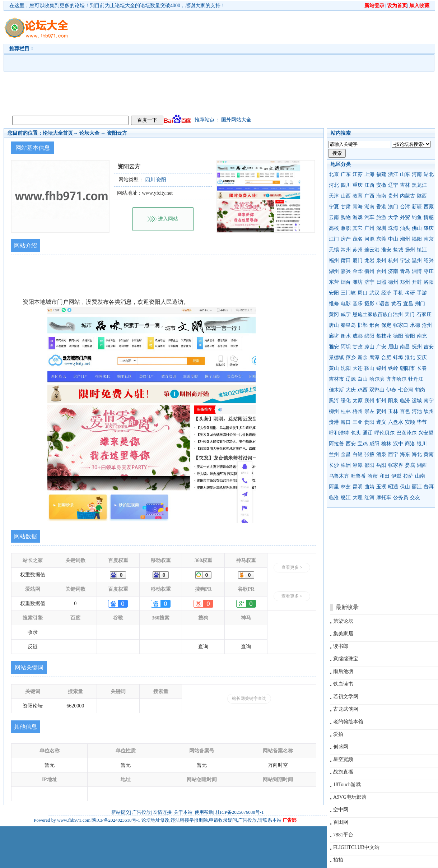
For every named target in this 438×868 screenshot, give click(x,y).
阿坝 (346, 347)
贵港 (334, 422)
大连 (358, 368)
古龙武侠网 (346, 709)
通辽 (368, 433)
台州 (381, 271)
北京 (334, 174)
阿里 (334, 487)
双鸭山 (377, 390)
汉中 (398, 444)
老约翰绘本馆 (348, 722)
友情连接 (162, 812)
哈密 (373, 476)
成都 (358, 336)
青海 (358, 207)
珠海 (393, 228)
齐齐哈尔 (396, 379)
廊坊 (334, 336)
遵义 (381, 422)
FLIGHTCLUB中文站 (356, 847)
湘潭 (358, 465)
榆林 (386, 444)
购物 (346, 217)
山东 (405, 174)
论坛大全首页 (58, 133)
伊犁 (396, 476)
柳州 (334, 411)
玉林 (393, 411)
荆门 (420, 304)
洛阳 (429, 282)
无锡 (334, 250)
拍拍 (338, 860)
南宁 (429, 401)
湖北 (429, 174)
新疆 (417, 207)
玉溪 (381, 487)
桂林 (346, 411)
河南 (417, 174)
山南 (420, 476)
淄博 (417, 271)
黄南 (429, 454)
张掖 (369, 454)
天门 (410, 314)
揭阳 (417, 239)
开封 (417, 282)
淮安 (386, 250)
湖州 (334, 271)
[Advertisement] (227, 61)
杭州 (393, 261)
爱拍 (338, 734)
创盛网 (341, 747)
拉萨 (408, 476)
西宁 (393, 454)
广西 (369, 196)
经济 (386, 293)
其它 (358, 228)
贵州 (393, 196)
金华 (358, 271)
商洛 (410, 444)
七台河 (406, 390)
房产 (346, 239)
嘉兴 (346, 271)
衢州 (369, 271)
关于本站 (183, 812)
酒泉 (381, 454)
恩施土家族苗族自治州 (378, 314)
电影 (346, 304)
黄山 (334, 368)
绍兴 (429, 261)
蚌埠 (398, 358)
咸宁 (346, 314)
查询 (203, 647)
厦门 (358, 261)
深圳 (381, 228)
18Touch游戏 (347, 785)
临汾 (405, 401)
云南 (334, 217)
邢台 (374, 325)
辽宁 (393, 185)
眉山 (393, 347)
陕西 (422, 196)
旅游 (381, 217)
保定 (386, 325)
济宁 (369, 282)
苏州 (358, 250)
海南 (381, 196)
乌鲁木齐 (339, 476)
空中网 (341, 810)
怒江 (346, 498)
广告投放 (141, 812)
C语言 (383, 304)
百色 (405, 411)
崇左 (369, 411)
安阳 (334, 293)
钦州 (429, 411)
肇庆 (429, 228)
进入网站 (168, 219)
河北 (334, 185)
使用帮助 (204, 812)
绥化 (346, 401)
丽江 (417, 487)
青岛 (405, 271)
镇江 (422, 250)
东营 (334, 282)
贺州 (381, 411)
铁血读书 (343, 684)
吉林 (405, 185)
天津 (334, 196)
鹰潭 (374, 358)
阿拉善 (336, 444)
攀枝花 (384, 336)
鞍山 (369, 368)
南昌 (405, 347)
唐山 (334, 325)
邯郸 (363, 325)
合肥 (386, 358)
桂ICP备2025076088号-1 (240, 812)
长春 (422, 368)
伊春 (391, 390)
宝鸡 (363, 444)
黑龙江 (419, 185)
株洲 (346, 465)
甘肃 (346, 207)
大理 (358, 498)
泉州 (381, 261)
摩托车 (384, 498)
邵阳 (369, 465)
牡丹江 (416, 379)
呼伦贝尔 (385, 433)
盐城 (398, 250)
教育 (358, 196)
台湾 (405, 207)
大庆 (351, 390)
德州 (393, 282)
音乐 (358, 304)
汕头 (405, 228)
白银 (358, 454)
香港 (381, 207)
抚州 (417, 347)
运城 (417, 401)
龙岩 (369, 261)
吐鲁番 (358, 476)
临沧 (334, 498)
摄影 (369, 304)
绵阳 (369, 336)
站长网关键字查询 (249, 698)
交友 (415, 498)
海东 (405, 454)
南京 (429, 239)
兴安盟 (426, 433)
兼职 (346, 228)
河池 (417, 411)
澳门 (393, 207)
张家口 (401, 325)
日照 (381, 282)
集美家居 (343, 634)
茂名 (358, 239)
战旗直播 (343, 772)
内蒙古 (407, 196)
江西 (369, 185)
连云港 (372, 250)
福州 (334, 261)
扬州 (410, 250)
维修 (334, 304)
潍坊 (358, 282)
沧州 (427, 325)
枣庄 (429, 271)
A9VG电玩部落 (350, 797)
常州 (346, 250)
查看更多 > (292, 567)
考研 (410, 293)
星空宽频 (343, 759)
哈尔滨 (377, 379)
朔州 (369, 401)
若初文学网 (346, 697)
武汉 (374, 293)
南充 (422, 336)
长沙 (334, 465)
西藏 (429, 207)
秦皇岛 (348, 325)
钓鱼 (417, 217)
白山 (363, 379)
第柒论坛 (343, 621)
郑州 (405, 282)
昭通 (393, 487)
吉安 (429, 347)
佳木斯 (336, 390)
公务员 (401, 498)
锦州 (381, 368)
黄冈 (334, 314)
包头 (356, 433)
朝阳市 (407, 368)
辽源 (351, 379)
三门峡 (348, 293)
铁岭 (393, 368)
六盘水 (396, 422)
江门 (334, 239)
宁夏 (334, 207)
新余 (363, 358)
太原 (358, 401)
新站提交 (121, 812)
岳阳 (381, 465)
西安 (351, 444)
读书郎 (341, 646)
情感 (429, 217)
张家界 (396, 465)
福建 (381, 174)
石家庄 (424, 314)
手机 (398, 293)
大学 (393, 217)
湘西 (422, 465)
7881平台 (343, 835)
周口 (363, 293)
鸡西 (363, 390)
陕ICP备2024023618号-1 (116, 820)
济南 (393, 271)
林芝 (346, 487)
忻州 (381, 401)
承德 (415, 325)
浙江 (393, 174)
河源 (369, 239)
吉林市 (336, 379)
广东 (346, 174)
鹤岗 (420, 390)
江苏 (358, 174)
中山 (393, 239)
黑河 (334, 401)
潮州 (405, 239)
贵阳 (369, 422)
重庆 (358, 185)
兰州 (334, 454)
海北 (417, 454)
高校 (334, 228)
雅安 (334, 347)
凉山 (369, 347)
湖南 (369, 207)
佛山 (417, 228)
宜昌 (408, 304)
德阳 (398, 336)
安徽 (381, 185)
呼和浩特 (339, 433)
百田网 (341, 822)
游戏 (358, 217)
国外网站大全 (236, 120)
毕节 (422, 422)
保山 (405, 487)
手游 (422, 293)
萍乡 (351, 358)
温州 (417, 261)
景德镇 (336, 358)
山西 (346, 196)
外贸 (405, 217)
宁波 (405, 261)
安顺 (410, 422)
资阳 (410, 336)
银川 (422, 444)
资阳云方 (117, 133)
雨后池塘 (343, 671)
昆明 (358, 487)
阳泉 (393, 401)
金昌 (346, 454)
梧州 (358, 411)
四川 (346, 185)
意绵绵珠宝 (346, 659)
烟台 (346, 282)
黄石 (396, 304)
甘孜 (358, 347)
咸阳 (374, 444)
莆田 (346, 261)
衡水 (346, 336)
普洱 (429, 487)
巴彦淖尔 (406, 433)
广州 (369, 228)
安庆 (422, 358)
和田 (385, 476)
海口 (346, 422)
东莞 (381, 239)
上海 (369, 174)
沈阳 (346, 368)
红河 (369, 498)
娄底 (410, 465)
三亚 (358, 422)
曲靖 (369, 487)
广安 (381, 347)
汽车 (369, 217)
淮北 (410, 358)
